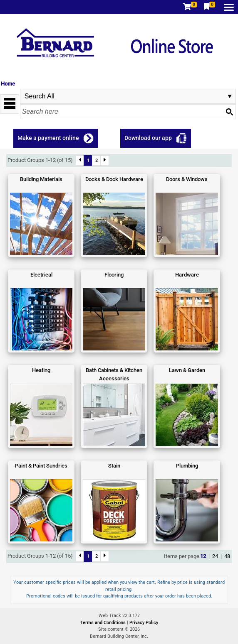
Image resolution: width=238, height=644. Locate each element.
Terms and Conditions (104, 623)
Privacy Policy (144, 623)
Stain (114, 466)
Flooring (114, 275)
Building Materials (41, 179)
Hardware (187, 275)
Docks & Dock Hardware (114, 179)
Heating (41, 370)
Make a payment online (48, 138)
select (230, 96)
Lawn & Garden (187, 370)
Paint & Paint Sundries (41, 466)
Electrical (41, 275)
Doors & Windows (187, 179)
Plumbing (187, 466)
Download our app (148, 138)
